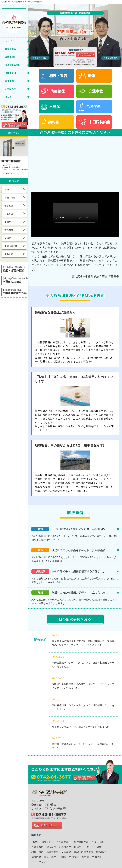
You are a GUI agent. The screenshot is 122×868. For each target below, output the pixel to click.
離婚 (7, 189)
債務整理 (9, 206)
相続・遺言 (10, 198)
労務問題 (9, 230)
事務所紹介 (48, 842)
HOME (35, 842)
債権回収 (36, 857)
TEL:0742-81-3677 (10, 174)
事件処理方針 (81, 842)
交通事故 (9, 214)
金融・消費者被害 (84, 852)
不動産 (8, 222)
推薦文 (78, 847)
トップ (8, 41)
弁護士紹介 (10, 57)
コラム (8, 97)
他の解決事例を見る (75, 619)
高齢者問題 (52, 852)
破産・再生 (50, 857)
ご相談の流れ (64, 842)
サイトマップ (39, 862)
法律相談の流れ (13, 65)
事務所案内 (10, 49)
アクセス (89, 847)
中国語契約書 (11, 246)
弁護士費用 (10, 73)
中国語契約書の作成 (15, 292)
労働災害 (9, 254)
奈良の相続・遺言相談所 (15, 269)
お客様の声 (10, 89)
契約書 (8, 238)
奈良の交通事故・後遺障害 (15, 281)
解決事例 (9, 81)
